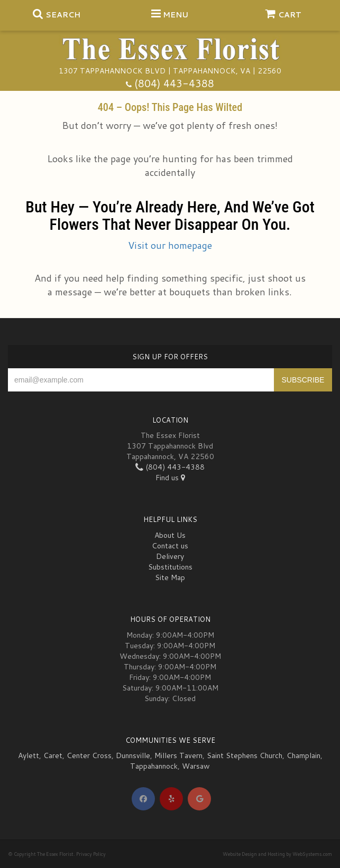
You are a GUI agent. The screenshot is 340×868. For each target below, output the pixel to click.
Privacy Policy (91, 854)
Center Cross (89, 755)
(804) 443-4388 (174, 83)
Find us (170, 478)
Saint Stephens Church (245, 755)
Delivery (170, 556)
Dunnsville (133, 755)
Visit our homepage (170, 245)
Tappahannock (154, 766)
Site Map (170, 577)
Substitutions (170, 567)
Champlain (304, 755)
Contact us (170, 546)
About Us (170, 535)
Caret (53, 755)
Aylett (29, 755)
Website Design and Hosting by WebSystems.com (277, 854)
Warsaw (196, 766)
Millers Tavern (178, 755)
